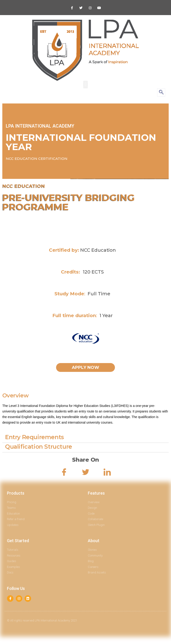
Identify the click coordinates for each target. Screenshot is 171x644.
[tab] (85, 438)
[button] (85, 85)
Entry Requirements (35, 437)
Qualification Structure (39, 447)
